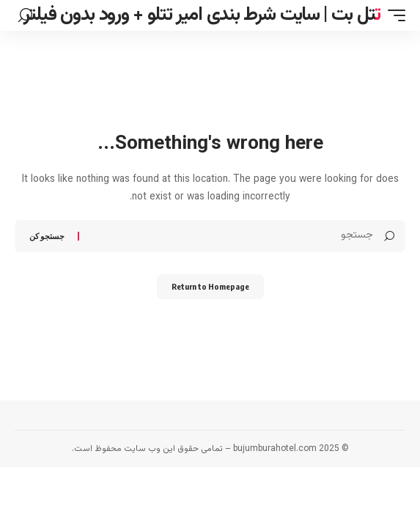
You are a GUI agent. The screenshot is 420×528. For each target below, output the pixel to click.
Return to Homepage (210, 286)
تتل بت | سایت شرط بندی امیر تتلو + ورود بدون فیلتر (202, 15)
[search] (25, 15)
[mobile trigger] (393, 15)
